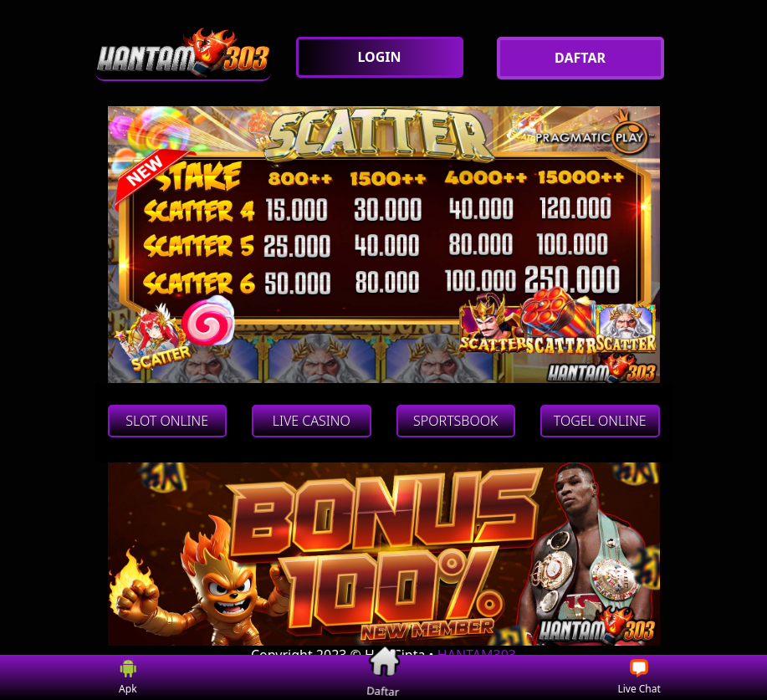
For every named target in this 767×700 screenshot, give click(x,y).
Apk (128, 678)
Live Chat (639, 678)
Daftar (384, 677)
